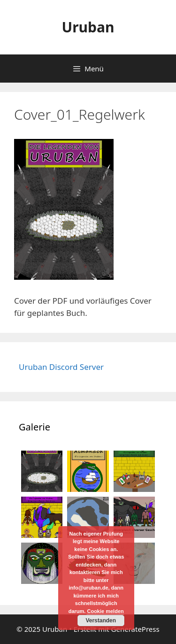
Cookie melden (105, 611)
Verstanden (101, 621)
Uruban (88, 27)
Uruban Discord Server (61, 367)
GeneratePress (135, 629)
